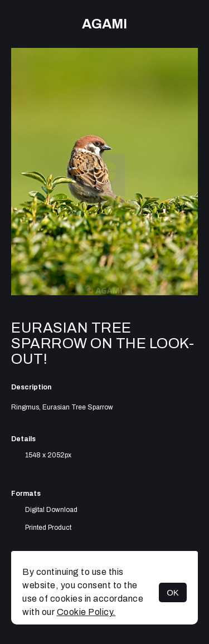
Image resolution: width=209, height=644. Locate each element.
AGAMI (104, 24)
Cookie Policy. (86, 612)
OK (173, 592)
